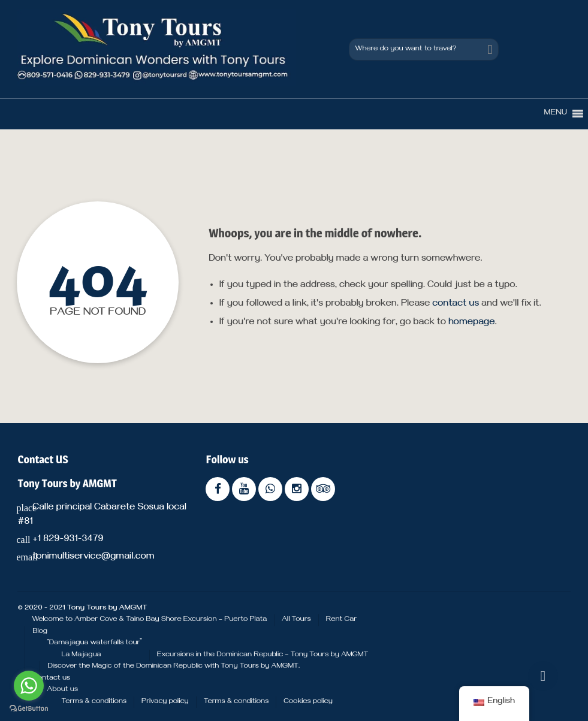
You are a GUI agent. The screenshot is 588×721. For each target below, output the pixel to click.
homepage (472, 323)
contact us (456, 304)
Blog (40, 632)
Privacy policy (165, 702)
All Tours (296, 620)
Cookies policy (308, 702)
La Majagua (81, 655)
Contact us (51, 678)
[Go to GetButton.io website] (29, 709)
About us (62, 690)
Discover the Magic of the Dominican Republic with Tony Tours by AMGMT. (174, 666)
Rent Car (341, 620)
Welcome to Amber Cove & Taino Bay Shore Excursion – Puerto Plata (149, 620)
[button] (556, 114)
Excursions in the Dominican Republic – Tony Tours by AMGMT (263, 655)
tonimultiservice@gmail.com (93, 557)
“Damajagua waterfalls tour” (94, 643)
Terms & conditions (94, 702)
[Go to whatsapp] (29, 686)
